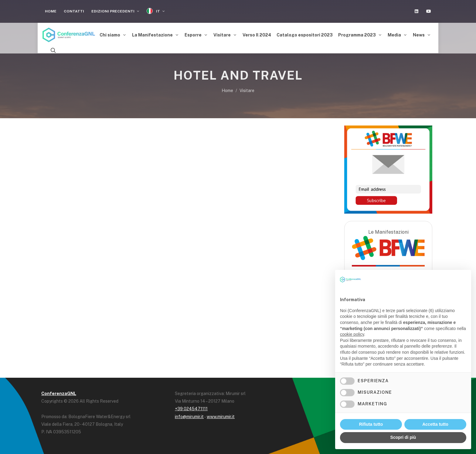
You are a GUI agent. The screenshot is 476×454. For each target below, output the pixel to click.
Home (51, 11)
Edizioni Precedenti (115, 11)
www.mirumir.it (221, 415)
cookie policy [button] (352, 334)
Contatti (74, 11)
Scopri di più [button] (403, 437)
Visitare (247, 89)
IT (156, 11)
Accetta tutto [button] (435, 424)
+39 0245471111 (191, 407)
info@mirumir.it (189, 415)
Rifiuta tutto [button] (371, 424)
